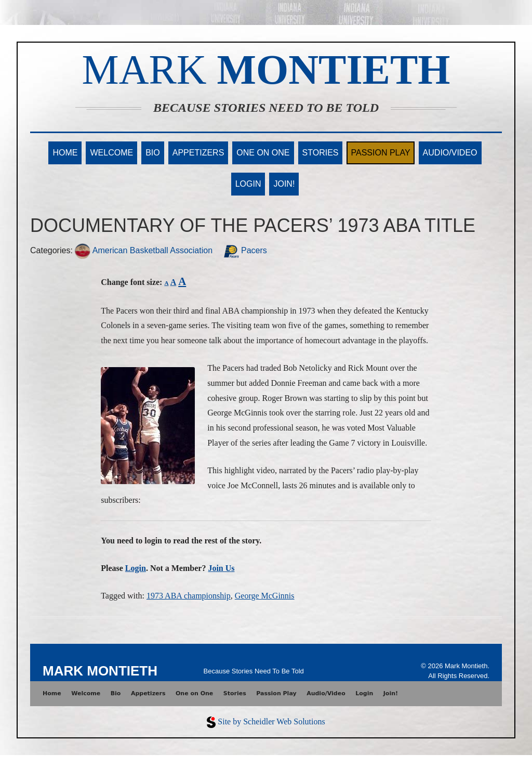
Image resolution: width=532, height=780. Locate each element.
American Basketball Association (144, 250)
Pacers (245, 250)
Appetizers (198, 153)
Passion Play (380, 153)
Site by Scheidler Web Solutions (271, 721)
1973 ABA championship (189, 596)
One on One (263, 153)
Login (248, 184)
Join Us (221, 568)
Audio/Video (450, 153)
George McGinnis (265, 596)
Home (65, 153)
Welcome (111, 153)
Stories (321, 153)
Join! (284, 184)
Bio (153, 153)
